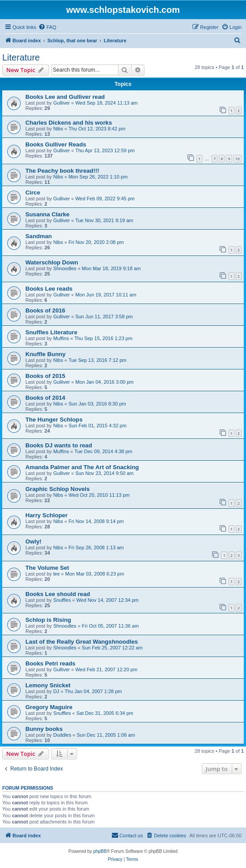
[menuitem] (47, 27)
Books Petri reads (50, 663)
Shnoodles (65, 268)
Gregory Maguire (49, 707)
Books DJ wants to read (59, 445)
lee (56, 574)
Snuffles (62, 600)
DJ (56, 691)
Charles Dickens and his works (69, 123)
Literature (21, 57)
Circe (33, 193)
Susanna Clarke (47, 214)
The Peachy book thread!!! (62, 171)
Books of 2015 (45, 376)
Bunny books (44, 729)
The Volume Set (47, 568)
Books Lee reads (49, 289)
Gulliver (61, 103)
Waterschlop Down (52, 262)
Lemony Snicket (48, 685)
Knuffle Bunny (45, 354)
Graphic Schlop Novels (57, 489)
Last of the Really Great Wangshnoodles (82, 642)
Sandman (39, 236)
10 (238, 159)
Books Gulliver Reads (56, 144)
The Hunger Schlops (54, 420)
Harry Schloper (47, 515)
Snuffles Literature (51, 332)
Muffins (61, 338)
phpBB (100, 851)
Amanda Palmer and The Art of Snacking (82, 467)
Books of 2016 (45, 310)
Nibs (58, 129)
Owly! (33, 541)
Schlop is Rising (48, 620)
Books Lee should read (58, 594)
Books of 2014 (45, 398)
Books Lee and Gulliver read (65, 97)
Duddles (62, 735)
